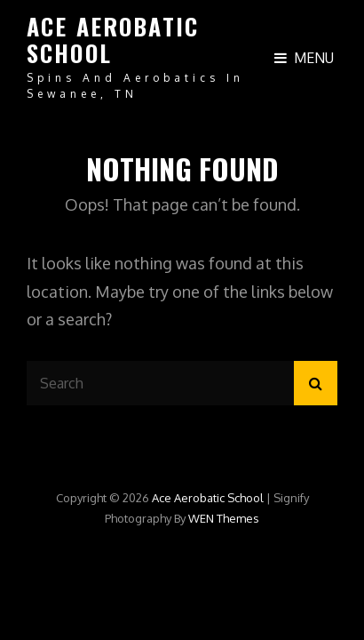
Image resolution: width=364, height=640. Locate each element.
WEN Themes (224, 518)
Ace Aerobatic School (113, 40)
